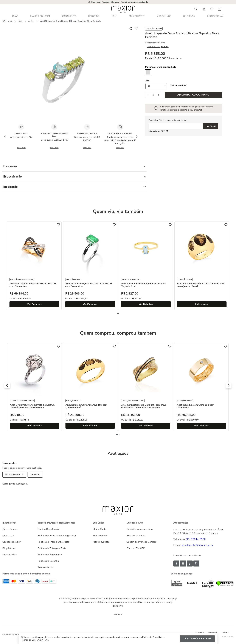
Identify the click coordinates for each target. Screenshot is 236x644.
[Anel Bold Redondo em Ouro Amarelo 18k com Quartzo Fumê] (202, 266)
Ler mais (118, 614)
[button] (178, 85)
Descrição (75, 166)
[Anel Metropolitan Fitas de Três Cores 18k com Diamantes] (34, 266)
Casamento (69, 16)
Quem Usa (189, 16)
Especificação (75, 177)
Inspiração (75, 187)
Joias (15, 16)
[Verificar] (225, 585)
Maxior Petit (137, 16)
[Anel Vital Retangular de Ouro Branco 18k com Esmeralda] (90, 266)
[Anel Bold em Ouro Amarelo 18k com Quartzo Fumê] (90, 387)
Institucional (216, 16)
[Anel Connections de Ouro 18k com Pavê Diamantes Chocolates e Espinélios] (146, 387)
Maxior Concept (40, 16)
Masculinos (164, 16)
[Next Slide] (137, 137)
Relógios (94, 16)
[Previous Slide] (5, 137)
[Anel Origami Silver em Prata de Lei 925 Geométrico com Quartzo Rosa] (34, 387)
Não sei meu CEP (158, 131)
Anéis (31, 21)
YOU (114, 16)
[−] (148, 95)
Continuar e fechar (197, 639)
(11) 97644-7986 (196, 539)
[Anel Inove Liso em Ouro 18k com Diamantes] (201, 387)
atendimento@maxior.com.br (197, 545)
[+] (159, 95)
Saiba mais (21, 148)
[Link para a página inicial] (8, 21)
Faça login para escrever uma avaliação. (22, 468)
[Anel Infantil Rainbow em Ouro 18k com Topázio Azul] (146, 266)
